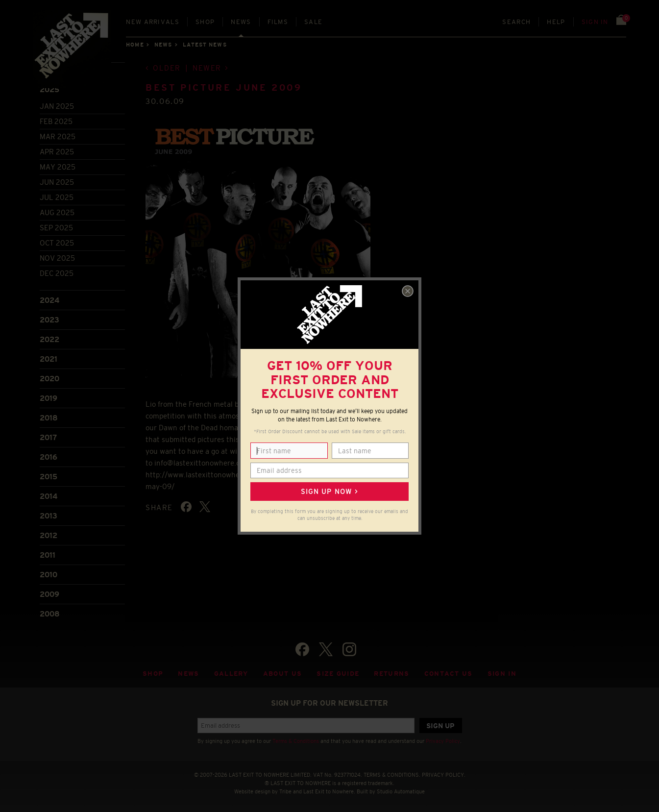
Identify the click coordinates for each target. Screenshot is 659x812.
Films (278, 22)
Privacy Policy (443, 741)
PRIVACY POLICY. (444, 775)
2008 (50, 614)
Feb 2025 (56, 121)
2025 (49, 89)
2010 (49, 575)
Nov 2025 (57, 258)
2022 (49, 339)
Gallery (231, 674)
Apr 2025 (57, 152)
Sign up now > (329, 492)
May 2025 (58, 167)
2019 (49, 398)
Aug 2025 (57, 212)
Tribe (285, 791)
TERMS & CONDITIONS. (392, 775)
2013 (49, 516)
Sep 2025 (56, 228)
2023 (49, 320)
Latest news (205, 45)
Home (135, 45)
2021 (49, 359)
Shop (205, 22)
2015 (49, 477)
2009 (49, 594)
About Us (283, 674)
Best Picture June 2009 (224, 88)
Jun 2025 (57, 182)
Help (556, 22)
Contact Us (449, 674)
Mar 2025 (58, 136)
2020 (49, 379)
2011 (48, 555)
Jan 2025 (57, 106)
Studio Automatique (401, 791)
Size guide (338, 674)
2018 (49, 418)
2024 (49, 300)
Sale (313, 22)
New (153, 22)
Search (516, 22)
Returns (391, 674)
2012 (49, 535)
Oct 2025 (57, 243)
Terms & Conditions (296, 741)
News (241, 22)
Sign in (595, 22)
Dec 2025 (57, 273)
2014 (49, 496)
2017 (48, 437)
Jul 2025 (57, 197)
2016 (49, 457)
